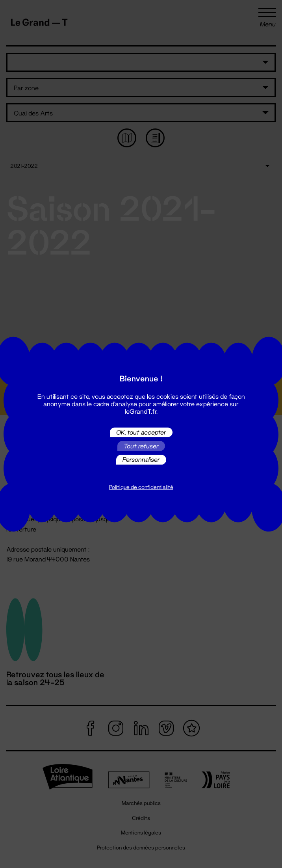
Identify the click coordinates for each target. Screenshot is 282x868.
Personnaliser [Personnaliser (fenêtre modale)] (141, 460)
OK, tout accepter (141, 432)
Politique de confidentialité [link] (141, 487)
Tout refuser (141, 446)
